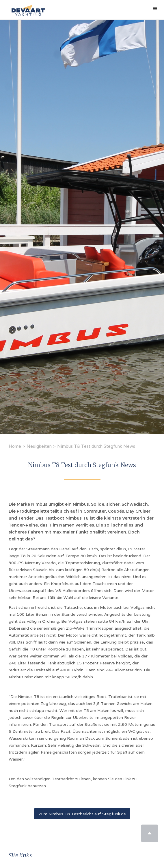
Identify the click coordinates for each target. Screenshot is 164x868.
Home (15, 446)
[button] (155, 9)
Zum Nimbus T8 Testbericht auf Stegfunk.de (82, 814)
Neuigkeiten (39, 446)
